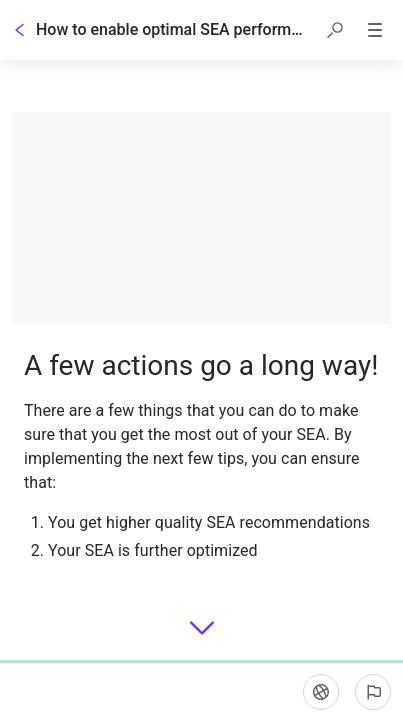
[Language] (321, 692)
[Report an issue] (373, 692)
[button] (335, 30)
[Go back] (20, 30)
